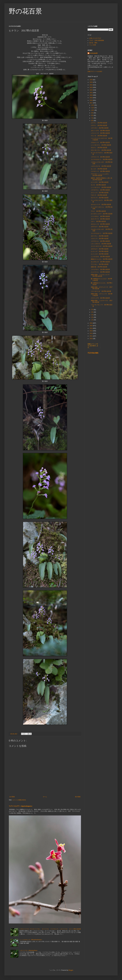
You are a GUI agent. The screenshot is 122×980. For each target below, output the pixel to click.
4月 (92, 312)
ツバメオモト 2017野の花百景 (100, 216)
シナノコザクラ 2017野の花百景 (101, 244)
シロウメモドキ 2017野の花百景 (101, 166)
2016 (91, 323)
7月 (92, 118)
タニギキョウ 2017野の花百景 (100, 262)
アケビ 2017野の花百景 (98, 211)
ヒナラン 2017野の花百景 (99, 123)
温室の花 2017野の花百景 (99, 267)
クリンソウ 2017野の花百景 (100, 193)
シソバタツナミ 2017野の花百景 (101, 145)
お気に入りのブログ (95, 38)
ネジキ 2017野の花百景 (98, 185)
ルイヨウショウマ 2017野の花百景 (102, 214)
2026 (91, 80)
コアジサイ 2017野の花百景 (100, 128)
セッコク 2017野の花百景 (99, 169)
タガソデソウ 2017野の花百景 (100, 219)
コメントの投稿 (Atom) (19, 800)
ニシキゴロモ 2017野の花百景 (100, 257)
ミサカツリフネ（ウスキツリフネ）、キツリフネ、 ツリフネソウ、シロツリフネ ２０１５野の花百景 (50, 929)
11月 (93, 108)
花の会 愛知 (93, 43)
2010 (91, 339)
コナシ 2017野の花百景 (98, 221)
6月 (92, 121)
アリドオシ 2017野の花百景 (100, 264)
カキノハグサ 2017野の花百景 (100, 131)
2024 (91, 85)
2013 (91, 331)
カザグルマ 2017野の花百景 (100, 227)
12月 (93, 105)
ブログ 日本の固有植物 (97, 40)
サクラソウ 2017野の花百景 (100, 198)
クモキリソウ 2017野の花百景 (100, 143)
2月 (92, 317)
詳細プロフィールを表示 (95, 71)
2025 (91, 82)
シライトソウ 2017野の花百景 (100, 133)
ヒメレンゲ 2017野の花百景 (100, 251)
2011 (91, 336)
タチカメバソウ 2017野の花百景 (101, 205)
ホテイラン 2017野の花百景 (100, 236)
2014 (91, 328)
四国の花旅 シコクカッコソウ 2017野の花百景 (101, 275)
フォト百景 (93, 45)
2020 (91, 95)
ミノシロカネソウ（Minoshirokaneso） (31, 940)
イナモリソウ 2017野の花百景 (100, 171)
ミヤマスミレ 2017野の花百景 (100, 241)
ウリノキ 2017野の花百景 (99, 136)
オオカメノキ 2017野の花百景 (100, 224)
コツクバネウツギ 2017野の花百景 (102, 246)
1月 (92, 320)
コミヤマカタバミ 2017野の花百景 (102, 159)
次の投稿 (12, 797)
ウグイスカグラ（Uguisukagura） (21, 806)
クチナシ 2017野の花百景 (99, 125)
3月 (92, 315)
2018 (91, 100)
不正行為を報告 (93, 353)
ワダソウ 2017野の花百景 (99, 195)
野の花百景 (25, 11)
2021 (91, 93)
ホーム (45, 797)
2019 (91, 98)
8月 (92, 115)
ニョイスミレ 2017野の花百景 (100, 272)
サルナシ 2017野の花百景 (99, 148)
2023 (91, 87)
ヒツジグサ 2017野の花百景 (100, 182)
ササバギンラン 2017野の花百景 (101, 150)
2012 (91, 333)
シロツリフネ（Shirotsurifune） (29, 950)
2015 (91, 326)
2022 (91, 90)
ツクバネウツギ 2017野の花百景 (101, 291)
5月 (92, 310)
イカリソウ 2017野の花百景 (100, 239)
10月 (93, 110)
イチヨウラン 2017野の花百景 (100, 190)
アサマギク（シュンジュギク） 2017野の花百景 (101, 175)
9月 (92, 113)
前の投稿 (78, 797)
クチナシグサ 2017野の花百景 (100, 298)
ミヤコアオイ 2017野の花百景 (100, 270)
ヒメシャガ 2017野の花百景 (100, 254)
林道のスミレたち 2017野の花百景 (102, 259)
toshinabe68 (94, 53)
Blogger (71, 970)
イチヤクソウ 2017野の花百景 (100, 157)
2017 (91, 103)
